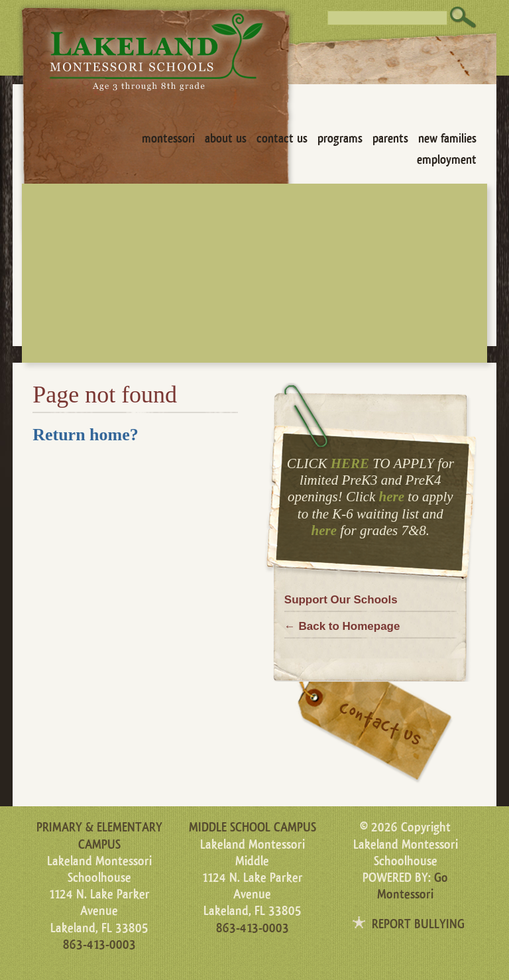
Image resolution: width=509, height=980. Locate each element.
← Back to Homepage (342, 626)
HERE (350, 463)
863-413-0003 (99, 945)
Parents (390, 139)
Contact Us (282, 139)
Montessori (168, 139)
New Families (447, 139)
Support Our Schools (341, 600)
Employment (447, 160)
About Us (226, 139)
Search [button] (463, 18)
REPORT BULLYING (418, 924)
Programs (340, 139)
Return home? (85, 435)
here (392, 497)
